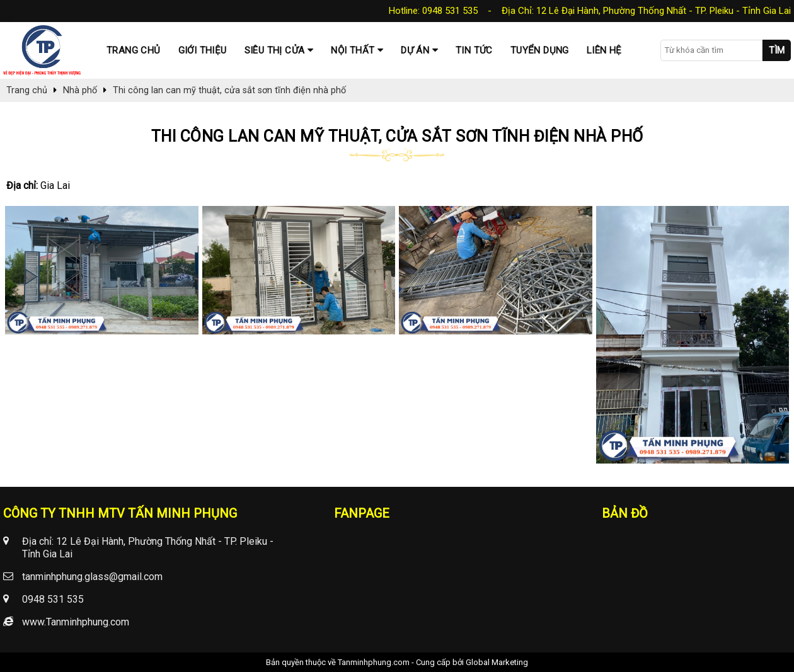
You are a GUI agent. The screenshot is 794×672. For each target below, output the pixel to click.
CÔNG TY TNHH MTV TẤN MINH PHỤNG (120, 513)
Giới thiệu (203, 50)
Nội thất (353, 50)
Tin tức (474, 50)
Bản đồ (625, 513)
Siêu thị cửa (275, 50)
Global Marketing (497, 662)
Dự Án (415, 50)
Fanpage (362, 513)
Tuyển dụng (540, 50)
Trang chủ (134, 50)
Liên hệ (604, 50)
